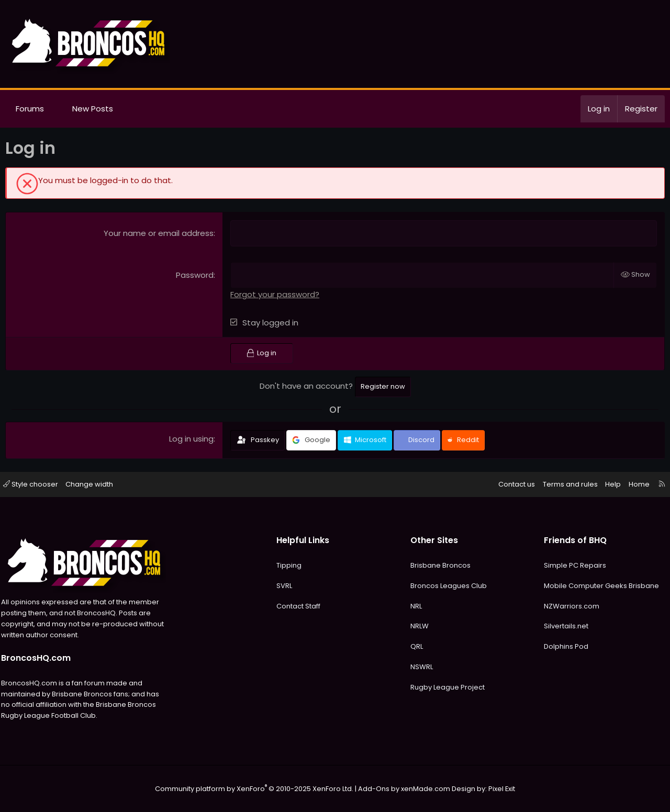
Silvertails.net (561, 626)
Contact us (509, 484)
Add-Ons (372, 789)
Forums (30, 109)
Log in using (191, 439)
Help (606, 484)
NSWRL (420, 667)
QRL (415, 646)
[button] (54, 109)
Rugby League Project (446, 687)
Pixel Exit (493, 789)
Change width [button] (97, 484)
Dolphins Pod (561, 646)
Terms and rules (563, 484)
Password (195, 275)
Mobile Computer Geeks (581, 586)
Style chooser (38, 484)
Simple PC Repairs (570, 565)
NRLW (418, 626)
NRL (415, 606)
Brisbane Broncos (439, 565)
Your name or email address (159, 233)
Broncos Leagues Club (447, 586)
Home (632, 484)
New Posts (93, 109)
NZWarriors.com (567, 606)
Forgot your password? (275, 294)
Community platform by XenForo (259, 789)
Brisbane (638, 586)
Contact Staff (300, 606)
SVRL (286, 586)
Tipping (291, 565)
